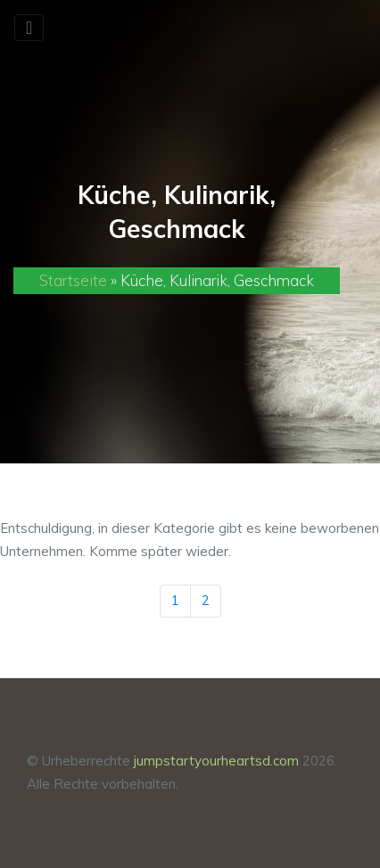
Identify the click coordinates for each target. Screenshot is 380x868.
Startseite (73, 280)
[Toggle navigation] (29, 28)
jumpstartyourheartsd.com (216, 761)
